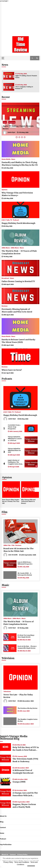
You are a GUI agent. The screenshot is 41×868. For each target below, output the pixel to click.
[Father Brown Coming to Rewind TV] (20, 268)
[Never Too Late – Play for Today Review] (20, 678)
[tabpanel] (20, 119)
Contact (3, 827)
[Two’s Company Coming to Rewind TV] (9, 87)
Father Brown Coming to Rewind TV (18, 281)
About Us (3, 816)
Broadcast (5, 278)
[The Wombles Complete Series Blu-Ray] (10, 721)
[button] (32, 58)
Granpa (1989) (19, 782)
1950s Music (6, 248)
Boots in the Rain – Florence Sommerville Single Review (27, 647)
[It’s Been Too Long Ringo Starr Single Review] (10, 637)
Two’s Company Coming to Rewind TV (24, 88)
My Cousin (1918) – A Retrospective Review (25, 574)
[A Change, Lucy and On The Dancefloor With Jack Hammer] (5, 793)
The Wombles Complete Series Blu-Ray (28, 720)
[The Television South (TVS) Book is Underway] (5, 759)
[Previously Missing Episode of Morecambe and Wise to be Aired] (20, 296)
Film (5, 512)
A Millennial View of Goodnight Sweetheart (23, 772)
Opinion (4, 189)
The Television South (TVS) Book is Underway (25, 760)
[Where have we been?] (20, 357)
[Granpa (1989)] (5, 781)
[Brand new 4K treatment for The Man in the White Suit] (20, 531)
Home (2, 833)
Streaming (12, 122)
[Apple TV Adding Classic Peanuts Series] (9, 76)
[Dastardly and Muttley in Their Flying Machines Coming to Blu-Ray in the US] (20, 149)
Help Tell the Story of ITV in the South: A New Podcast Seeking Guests (26, 749)
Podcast (16, 220)
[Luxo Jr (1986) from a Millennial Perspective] (10, 564)
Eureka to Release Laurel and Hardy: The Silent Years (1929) (18, 341)
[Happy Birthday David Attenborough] (20, 210)
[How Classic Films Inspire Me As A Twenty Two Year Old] (11, 490)
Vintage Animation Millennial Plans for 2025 (14, 450)
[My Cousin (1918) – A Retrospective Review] (10, 575)
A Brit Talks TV (7, 220)
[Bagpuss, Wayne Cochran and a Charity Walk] (5, 804)
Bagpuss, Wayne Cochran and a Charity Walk (24, 806)
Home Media (6, 159)
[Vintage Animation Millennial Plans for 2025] (31, 452)
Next (37, 490)
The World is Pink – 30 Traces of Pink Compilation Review (19, 252)
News (5, 122)
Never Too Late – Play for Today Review (18, 696)
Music (22, 248)
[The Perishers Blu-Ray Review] (10, 710)
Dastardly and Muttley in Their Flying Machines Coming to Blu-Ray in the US (20, 164)
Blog (2, 822)
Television (8, 658)
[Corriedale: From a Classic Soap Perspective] (31, 428)
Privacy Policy (22, 854)
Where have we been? (12, 370)
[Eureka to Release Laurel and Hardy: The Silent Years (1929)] (20, 326)
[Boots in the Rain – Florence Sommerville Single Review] (10, 648)
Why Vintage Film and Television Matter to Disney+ (17, 194)
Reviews (5, 306)
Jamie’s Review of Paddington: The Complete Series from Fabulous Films (15, 462)
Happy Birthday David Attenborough (18, 223)
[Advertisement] (20, 18)
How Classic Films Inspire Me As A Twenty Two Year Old (11, 502)
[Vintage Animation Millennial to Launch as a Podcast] (31, 440)
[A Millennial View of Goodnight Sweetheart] (5, 770)
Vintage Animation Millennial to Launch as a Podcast (15, 439)
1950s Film (7, 545)
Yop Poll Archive (6, 844)
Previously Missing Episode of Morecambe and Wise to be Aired (17, 310)
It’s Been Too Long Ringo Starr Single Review (26, 636)
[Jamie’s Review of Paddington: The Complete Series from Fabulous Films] (31, 464)
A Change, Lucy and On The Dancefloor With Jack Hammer (25, 794)
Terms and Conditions (22, 862)
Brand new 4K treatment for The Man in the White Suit (18, 550)
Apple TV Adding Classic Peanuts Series (26, 77)
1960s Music (15, 248)
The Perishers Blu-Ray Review (27, 708)
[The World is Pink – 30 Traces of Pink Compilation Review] (20, 238)
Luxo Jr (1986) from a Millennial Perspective (25, 563)
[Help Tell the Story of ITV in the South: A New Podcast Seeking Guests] (5, 747)
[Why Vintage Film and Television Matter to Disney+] (20, 180)
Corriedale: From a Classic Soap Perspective (14, 427)
